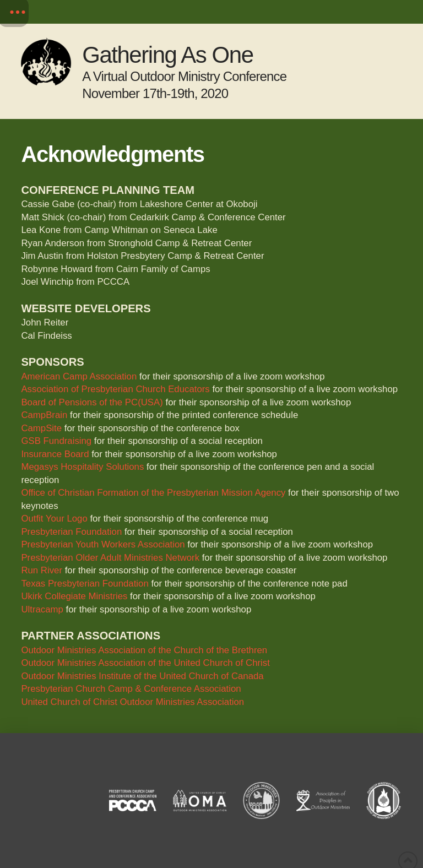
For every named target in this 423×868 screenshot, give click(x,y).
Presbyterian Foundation (71, 532)
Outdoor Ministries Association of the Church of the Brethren (144, 650)
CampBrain (44, 415)
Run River (42, 570)
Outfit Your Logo (54, 519)
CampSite (41, 428)
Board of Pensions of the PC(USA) (92, 402)
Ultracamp (42, 609)
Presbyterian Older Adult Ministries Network (110, 558)
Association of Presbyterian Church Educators (115, 389)
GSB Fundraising (56, 441)
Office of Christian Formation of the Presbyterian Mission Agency (153, 493)
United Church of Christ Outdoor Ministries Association (132, 702)
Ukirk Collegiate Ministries (74, 596)
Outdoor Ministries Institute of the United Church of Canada (142, 676)
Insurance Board (55, 454)
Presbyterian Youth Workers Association (103, 544)
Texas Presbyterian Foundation (85, 584)
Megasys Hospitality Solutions (82, 467)
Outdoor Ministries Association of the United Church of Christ (145, 663)
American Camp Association (79, 376)
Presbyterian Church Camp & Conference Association (131, 689)
